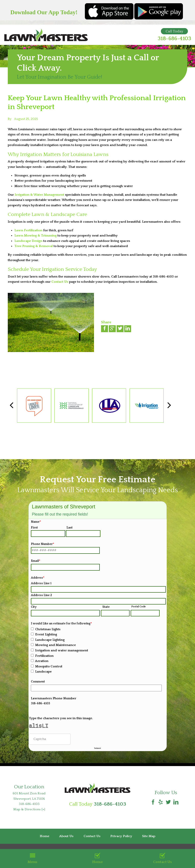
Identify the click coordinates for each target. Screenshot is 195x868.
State (106, 607)
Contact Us (162, 858)
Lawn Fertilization (28, 230)
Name (36, 522)
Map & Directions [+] (29, 813)
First (34, 528)
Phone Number (42, 544)
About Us (66, 840)
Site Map (149, 840)
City (34, 607)
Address (38, 578)
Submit (97, 750)
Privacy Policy (121, 840)
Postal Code (139, 607)
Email (36, 561)
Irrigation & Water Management (39, 195)
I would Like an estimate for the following (61, 624)
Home (97, 858)
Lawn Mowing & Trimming (36, 236)
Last (70, 528)
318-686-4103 (174, 39)
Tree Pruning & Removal (34, 246)
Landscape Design (28, 241)
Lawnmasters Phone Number (54, 698)
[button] (169, 405)
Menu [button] (32, 858)
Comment (38, 682)
